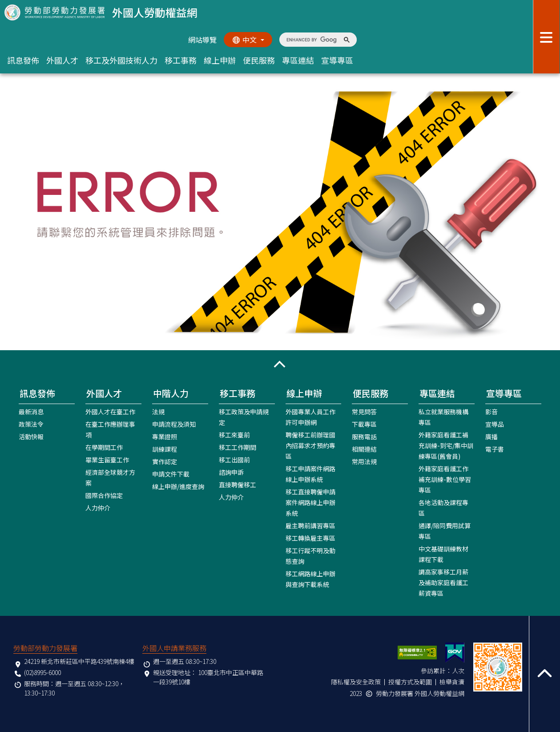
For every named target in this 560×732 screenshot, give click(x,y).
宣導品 (495, 424)
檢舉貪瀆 (452, 682)
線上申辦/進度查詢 (178, 486)
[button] (280, 364)
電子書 (495, 449)
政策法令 (31, 424)
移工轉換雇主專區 (310, 538)
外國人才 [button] (62, 60)
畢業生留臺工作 (107, 460)
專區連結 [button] (298, 60)
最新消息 (31, 412)
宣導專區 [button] (337, 60)
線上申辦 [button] (220, 60)
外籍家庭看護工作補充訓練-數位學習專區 (445, 479)
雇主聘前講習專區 (310, 526)
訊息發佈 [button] (23, 60)
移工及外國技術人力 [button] (121, 60)
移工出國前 (234, 460)
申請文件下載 (171, 474)
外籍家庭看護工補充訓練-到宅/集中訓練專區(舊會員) (446, 445)
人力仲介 (98, 508)
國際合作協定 (104, 495)
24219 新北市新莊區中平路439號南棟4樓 (79, 661)
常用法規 (364, 461)
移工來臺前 (234, 435)
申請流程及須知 (174, 424)
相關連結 (364, 449)
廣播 (492, 437)
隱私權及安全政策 (356, 682)
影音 (492, 412)
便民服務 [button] (259, 60)
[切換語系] (248, 40)
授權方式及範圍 (410, 682)
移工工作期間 (238, 447)
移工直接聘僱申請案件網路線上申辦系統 (310, 502)
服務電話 (364, 437)
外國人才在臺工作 (110, 412)
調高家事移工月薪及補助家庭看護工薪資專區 (443, 582)
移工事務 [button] (181, 60)
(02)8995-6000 (42, 672)
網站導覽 (202, 40)
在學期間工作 (104, 447)
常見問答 (364, 412)
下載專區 (364, 424)
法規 (158, 412)
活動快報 (31, 437)
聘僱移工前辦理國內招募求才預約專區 (310, 445)
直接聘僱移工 (238, 485)
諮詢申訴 (231, 472)
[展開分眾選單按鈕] (546, 37)
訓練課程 (165, 449)
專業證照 (165, 437)
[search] (312, 40)
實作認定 (165, 461)
